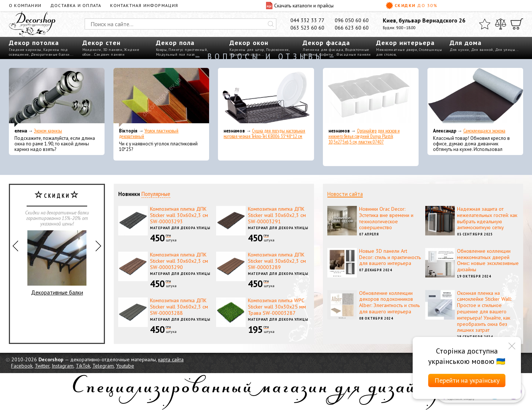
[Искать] (271, 24)
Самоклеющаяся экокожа (484, 131)
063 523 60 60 (307, 28)
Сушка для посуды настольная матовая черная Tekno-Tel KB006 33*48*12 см (264, 134)
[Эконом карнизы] (57, 97)
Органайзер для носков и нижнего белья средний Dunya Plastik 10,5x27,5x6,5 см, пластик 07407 (364, 136)
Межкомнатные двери (397, 50)
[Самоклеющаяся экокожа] (475, 97)
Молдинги (92, 50)
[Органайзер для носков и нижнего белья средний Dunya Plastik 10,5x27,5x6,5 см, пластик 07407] (371, 97)
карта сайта (171, 359)
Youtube (125, 366)
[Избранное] (485, 24)
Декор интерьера (405, 43)
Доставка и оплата (76, 5)
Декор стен (101, 43)
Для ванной (482, 50)
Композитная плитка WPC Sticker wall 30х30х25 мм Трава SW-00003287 (277, 307)
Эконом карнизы (48, 131)
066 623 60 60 (352, 28)
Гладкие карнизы (25, 50)
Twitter (42, 366)
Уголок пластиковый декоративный (149, 134)
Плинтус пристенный (188, 50)
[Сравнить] (501, 24)
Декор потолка (34, 43)
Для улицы (505, 50)
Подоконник (277, 50)
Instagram (63, 366)
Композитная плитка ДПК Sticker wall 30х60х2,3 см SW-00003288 (179, 307)
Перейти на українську (467, 380)
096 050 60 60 (352, 20)
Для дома (465, 43)
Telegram (103, 366)
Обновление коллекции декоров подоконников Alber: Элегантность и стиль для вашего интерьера (389, 302)
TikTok (83, 366)
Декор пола (175, 43)
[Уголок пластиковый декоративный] (161, 97)
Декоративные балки (57, 263)
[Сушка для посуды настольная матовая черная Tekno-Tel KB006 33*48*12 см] (266, 97)
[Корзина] (517, 24)
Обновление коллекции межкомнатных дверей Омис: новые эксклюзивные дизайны (488, 260)
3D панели (113, 50)
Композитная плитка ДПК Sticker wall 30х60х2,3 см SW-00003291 (277, 215)
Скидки (412, 6)
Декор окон (249, 43)
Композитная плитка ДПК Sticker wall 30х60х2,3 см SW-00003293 (179, 215)
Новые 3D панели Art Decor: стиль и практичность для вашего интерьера (390, 257)
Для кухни (459, 50)
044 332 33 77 (307, 20)
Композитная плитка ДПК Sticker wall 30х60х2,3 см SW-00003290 (179, 261)
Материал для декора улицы (180, 228)
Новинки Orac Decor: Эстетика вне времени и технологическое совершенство (386, 218)
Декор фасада (326, 43)
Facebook (22, 366)
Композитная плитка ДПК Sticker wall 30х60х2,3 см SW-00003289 (277, 261)
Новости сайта (345, 194)
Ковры (161, 50)
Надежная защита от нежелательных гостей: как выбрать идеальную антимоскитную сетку (487, 218)
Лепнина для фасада (323, 50)
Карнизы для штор (247, 50)
